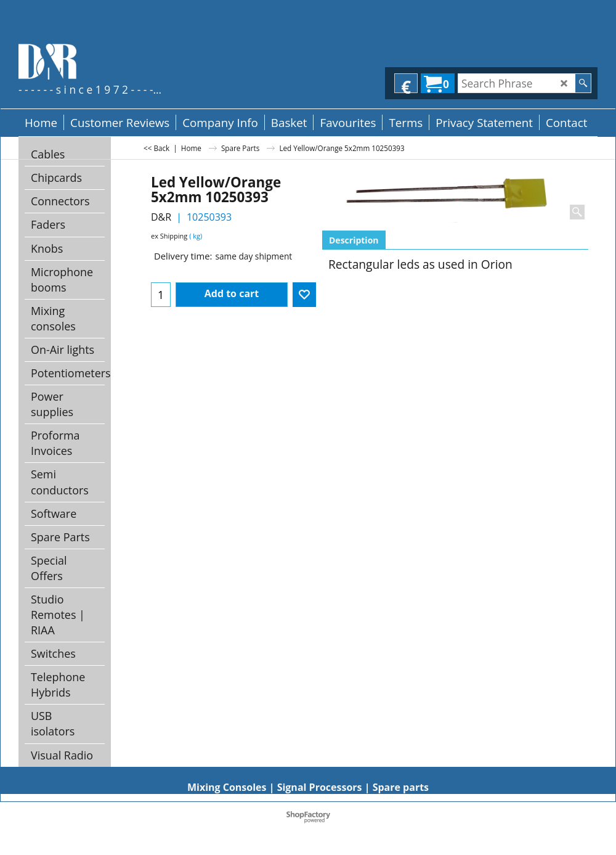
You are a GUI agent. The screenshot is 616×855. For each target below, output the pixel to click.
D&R (161, 217)
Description (354, 240)
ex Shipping (169, 236)
